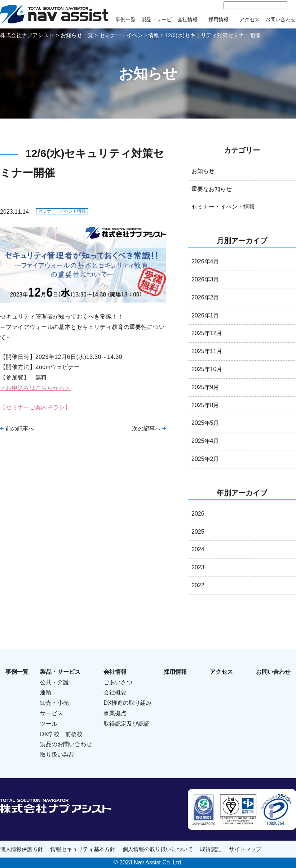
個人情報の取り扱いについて (158, 849)
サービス (52, 713)
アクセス (249, 19)
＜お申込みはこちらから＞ (35, 388)
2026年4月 (205, 261)
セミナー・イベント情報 (62, 211)
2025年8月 (205, 405)
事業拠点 (115, 713)
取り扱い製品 (57, 755)
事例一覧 (125, 19)
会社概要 (115, 692)
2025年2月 (205, 459)
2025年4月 (205, 441)
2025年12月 (207, 333)
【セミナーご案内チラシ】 (35, 407)
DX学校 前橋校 (61, 734)
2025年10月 (207, 369)
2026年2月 (205, 297)
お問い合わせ (280, 19)
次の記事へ (146, 429)
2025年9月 (205, 387)
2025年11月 (207, 351)
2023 (198, 567)
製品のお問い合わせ (66, 744)
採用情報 (218, 19)
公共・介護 (54, 682)
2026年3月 (205, 279)
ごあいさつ (118, 682)
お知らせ (203, 171)
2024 (198, 549)
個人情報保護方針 (22, 849)
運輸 (46, 692)
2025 (198, 532)
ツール (49, 724)
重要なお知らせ (212, 189)
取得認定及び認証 (127, 724)
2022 (198, 585)
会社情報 (187, 19)
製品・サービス (60, 672)
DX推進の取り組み (128, 703)
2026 (198, 514)
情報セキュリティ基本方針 (83, 849)
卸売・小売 (54, 703)
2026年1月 (205, 315)
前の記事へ (20, 429)
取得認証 (211, 849)
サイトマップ (245, 849)
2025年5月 (205, 423)
